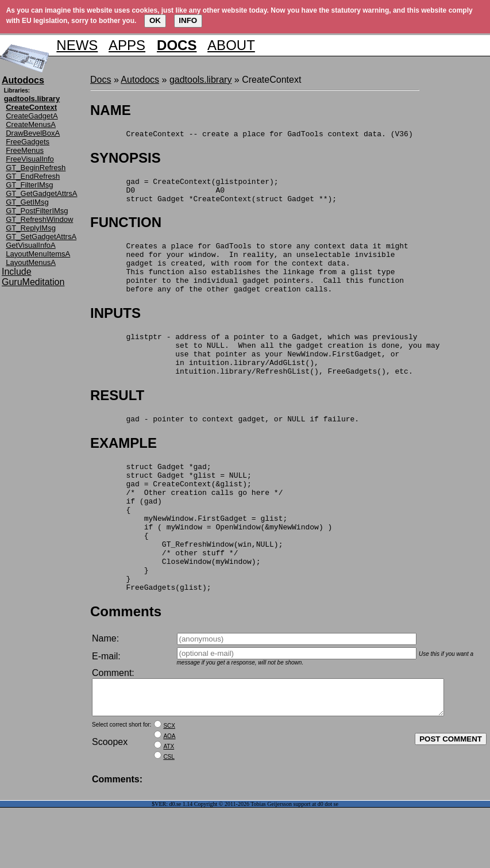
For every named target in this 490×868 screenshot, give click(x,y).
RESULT (117, 421)
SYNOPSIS (126, 160)
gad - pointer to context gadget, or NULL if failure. (225, 446)
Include (17, 272)
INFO (188, 20)
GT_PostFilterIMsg (37, 211)
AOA (169, 796)
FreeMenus (25, 150)
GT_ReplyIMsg (31, 228)
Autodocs (140, 80)
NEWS (77, 45)
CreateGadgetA (32, 116)
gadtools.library (201, 80)
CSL (169, 817)
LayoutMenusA (31, 262)
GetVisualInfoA (30, 245)
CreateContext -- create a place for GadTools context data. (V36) (252, 135)
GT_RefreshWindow (39, 219)
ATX (169, 807)
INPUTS (115, 330)
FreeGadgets (28, 142)
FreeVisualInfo (30, 159)
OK (155, 20)
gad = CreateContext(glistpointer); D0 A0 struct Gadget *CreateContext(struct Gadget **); (213, 195)
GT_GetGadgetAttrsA (41, 193)
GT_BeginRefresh (36, 168)
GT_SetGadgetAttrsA (41, 237)
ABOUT (231, 45)
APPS (127, 45)
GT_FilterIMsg (29, 185)
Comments (126, 665)
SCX (169, 786)
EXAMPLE (124, 471)
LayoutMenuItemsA (38, 254)
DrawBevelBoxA (33, 133)
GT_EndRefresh (33, 176)
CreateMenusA (31, 124)
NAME (111, 110)
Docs (101, 80)
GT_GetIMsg (27, 202)
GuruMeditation (33, 282)
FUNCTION (126, 229)
